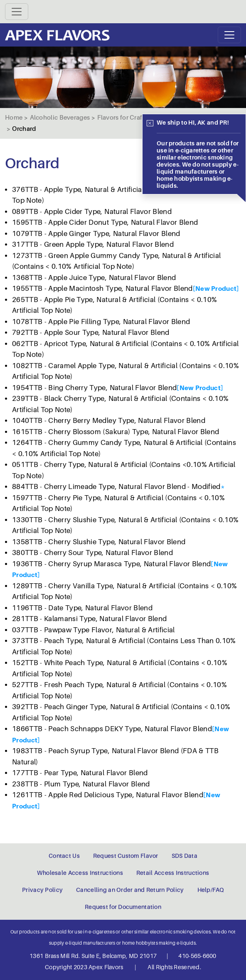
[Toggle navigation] (17, 12)
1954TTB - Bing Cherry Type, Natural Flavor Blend (94, 388)
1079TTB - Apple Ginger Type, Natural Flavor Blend (96, 234)
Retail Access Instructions (173, 873)
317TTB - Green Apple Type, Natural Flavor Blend (93, 244)
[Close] (150, 123)
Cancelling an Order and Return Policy (130, 890)
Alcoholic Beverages (60, 118)
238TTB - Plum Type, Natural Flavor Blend (81, 784)
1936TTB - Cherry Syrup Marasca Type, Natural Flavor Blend (111, 564)
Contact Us (64, 856)
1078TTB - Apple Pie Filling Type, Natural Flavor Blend (101, 322)
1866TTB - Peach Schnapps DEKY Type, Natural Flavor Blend (112, 729)
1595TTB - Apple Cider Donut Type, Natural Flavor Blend (105, 222)
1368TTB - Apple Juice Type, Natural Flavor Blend (94, 278)
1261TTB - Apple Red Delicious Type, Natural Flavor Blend (108, 795)
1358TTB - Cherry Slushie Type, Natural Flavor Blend (99, 542)
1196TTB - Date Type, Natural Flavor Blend (82, 608)
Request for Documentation (123, 907)
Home (14, 118)
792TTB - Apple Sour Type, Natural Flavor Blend (91, 333)
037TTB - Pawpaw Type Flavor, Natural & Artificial (93, 630)
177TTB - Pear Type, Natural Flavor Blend (80, 773)
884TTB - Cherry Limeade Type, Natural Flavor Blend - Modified (116, 487)
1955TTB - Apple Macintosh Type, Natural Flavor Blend (102, 289)
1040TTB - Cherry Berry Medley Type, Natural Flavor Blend (109, 421)
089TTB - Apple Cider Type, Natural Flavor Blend (92, 212)
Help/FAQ (211, 890)
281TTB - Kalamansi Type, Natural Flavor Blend (89, 619)
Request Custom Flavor (126, 856)
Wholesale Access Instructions (80, 873)
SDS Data (184, 856)
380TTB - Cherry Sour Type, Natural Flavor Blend (92, 553)
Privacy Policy (42, 890)
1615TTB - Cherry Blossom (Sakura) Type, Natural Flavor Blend (116, 432)
